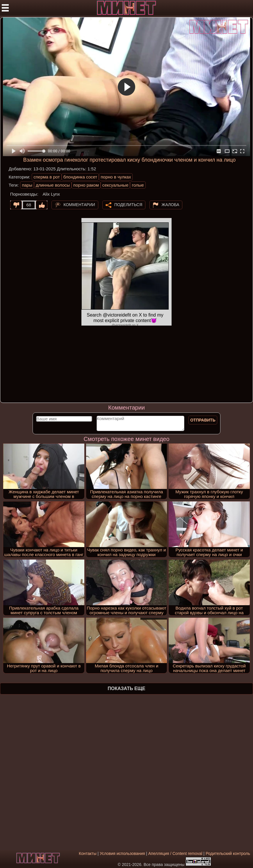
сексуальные (115, 185)
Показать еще (126, 688)
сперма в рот (47, 177)
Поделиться (128, 205)
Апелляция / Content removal (175, 853)
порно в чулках (116, 177)
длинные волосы (53, 185)
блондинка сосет (80, 177)
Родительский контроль (228, 853)
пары (27, 185)
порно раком (86, 185)
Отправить (203, 420)
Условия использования (122, 853)
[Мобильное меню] (5, 8)
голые (138, 185)
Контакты (88, 853)
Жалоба (170, 205)
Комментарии (79, 205)
